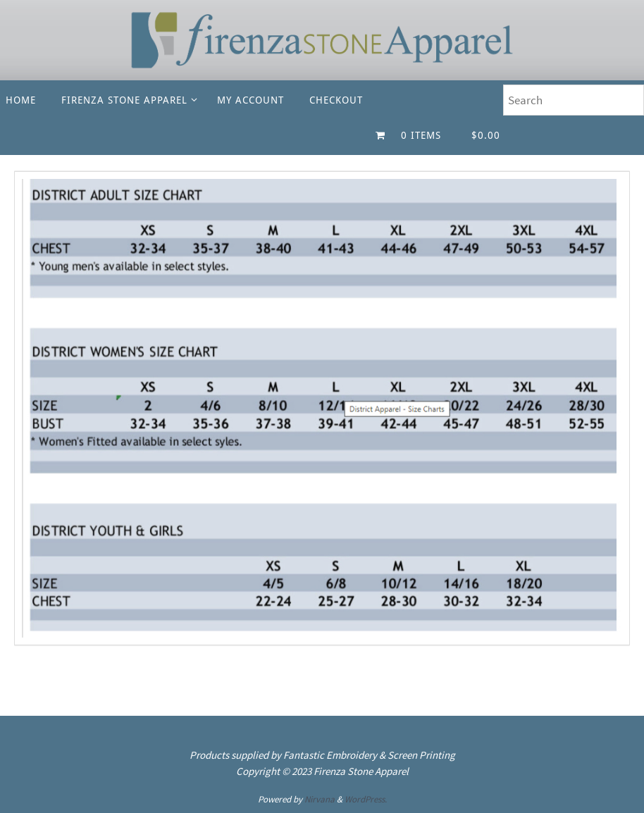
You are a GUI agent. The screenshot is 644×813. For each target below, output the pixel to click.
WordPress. (366, 799)
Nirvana (320, 799)
